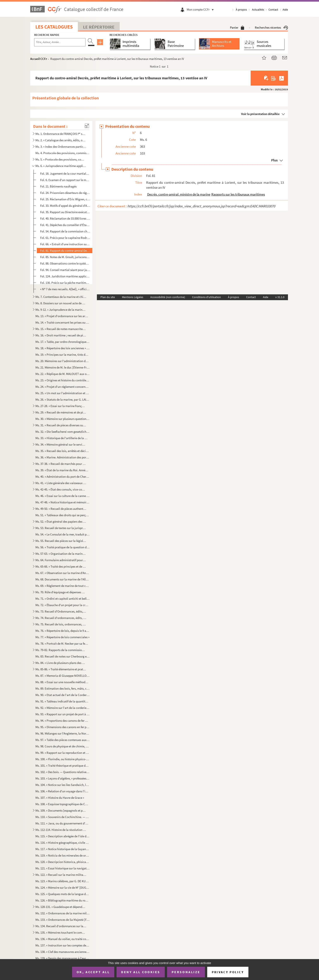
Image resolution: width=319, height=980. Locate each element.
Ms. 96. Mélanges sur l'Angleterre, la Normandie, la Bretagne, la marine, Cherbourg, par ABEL (63, 733)
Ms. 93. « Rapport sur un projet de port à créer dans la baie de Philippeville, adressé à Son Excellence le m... (63, 714)
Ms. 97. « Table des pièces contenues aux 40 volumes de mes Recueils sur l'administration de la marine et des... (63, 740)
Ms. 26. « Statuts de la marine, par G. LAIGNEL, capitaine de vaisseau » (63, 399)
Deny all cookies (141, 972)
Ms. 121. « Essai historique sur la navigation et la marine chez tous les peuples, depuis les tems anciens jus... (63, 868)
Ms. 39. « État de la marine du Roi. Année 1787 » (63, 470)
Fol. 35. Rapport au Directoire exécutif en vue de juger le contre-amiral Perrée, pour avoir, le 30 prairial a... (65, 212)
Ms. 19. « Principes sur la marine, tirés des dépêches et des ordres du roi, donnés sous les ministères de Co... (63, 355)
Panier (237, 27)
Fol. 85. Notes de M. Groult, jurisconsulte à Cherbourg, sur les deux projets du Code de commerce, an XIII (65, 257)
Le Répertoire (99, 27)
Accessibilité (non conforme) (168, 297)
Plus (274, 160)
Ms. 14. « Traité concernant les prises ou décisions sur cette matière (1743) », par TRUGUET (63, 322)
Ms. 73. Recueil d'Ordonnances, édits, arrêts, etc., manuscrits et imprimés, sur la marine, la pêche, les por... (61, 611)
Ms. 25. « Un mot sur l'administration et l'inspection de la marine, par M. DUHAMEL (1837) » (63, 393)
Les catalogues (54, 27)
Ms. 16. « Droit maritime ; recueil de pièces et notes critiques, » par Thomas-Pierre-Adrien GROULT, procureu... (61, 335)
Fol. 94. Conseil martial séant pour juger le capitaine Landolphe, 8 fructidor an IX (65, 270)
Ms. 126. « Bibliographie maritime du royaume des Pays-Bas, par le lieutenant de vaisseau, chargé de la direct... (63, 900)
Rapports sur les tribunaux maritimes (238, 194)
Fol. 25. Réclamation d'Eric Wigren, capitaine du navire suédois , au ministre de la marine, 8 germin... (65, 199)
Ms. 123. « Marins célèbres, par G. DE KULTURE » (63, 881)
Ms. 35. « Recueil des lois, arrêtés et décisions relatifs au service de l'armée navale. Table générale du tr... (63, 451)
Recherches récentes (271, 27)
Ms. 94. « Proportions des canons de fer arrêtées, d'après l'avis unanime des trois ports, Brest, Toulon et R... (63, 721)
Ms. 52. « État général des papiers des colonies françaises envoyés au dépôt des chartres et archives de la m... (61, 521)
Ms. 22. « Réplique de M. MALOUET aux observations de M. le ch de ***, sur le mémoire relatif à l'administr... (63, 374)
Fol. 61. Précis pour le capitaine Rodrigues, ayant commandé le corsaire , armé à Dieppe (65, 238)
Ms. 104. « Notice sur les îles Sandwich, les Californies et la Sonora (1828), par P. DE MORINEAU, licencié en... (63, 785)
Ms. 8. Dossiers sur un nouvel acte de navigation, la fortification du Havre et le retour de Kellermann (61, 303)
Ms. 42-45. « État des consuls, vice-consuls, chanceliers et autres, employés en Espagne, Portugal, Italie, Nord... (61, 489)
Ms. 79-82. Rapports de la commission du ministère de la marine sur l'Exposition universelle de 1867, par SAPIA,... (61, 650)
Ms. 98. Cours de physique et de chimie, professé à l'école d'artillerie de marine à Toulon (63, 746)
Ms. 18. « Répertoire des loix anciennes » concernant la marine (63, 348)
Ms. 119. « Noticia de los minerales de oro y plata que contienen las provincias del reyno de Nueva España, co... (63, 855)
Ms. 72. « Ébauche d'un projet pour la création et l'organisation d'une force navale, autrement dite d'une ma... (63, 605)
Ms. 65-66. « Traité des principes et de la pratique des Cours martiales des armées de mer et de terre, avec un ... (61, 566)
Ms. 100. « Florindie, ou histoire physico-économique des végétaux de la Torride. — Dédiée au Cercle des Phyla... (63, 759)
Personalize (186, 972)
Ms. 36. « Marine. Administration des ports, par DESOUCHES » (63, 457)
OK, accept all (93, 972)
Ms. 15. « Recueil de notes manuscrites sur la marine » (61, 329)
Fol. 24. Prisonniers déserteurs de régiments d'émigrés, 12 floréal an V (65, 193)
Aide (285, 10)
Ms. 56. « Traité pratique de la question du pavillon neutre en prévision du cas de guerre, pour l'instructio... (63, 547)
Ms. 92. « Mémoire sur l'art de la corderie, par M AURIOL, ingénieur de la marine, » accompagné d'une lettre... (63, 708)
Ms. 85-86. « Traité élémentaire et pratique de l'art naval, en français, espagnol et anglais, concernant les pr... (61, 669)
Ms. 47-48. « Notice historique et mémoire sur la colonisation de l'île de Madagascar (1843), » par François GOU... (63, 502)
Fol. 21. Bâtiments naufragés (58, 186)
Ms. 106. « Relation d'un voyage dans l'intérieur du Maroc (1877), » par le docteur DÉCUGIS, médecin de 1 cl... (63, 791)
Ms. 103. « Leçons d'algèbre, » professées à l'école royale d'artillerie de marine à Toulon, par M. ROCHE (63, 778)
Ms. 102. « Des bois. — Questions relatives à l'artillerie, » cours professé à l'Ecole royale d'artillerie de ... (63, 772)
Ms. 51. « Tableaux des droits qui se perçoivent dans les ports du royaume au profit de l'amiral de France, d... (63, 515)
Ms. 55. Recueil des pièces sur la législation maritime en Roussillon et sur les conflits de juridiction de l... (61, 541)
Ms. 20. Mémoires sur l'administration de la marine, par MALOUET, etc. (63, 361)
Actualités (258, 10)
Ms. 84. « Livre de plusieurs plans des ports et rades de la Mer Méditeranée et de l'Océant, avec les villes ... (61, 663)
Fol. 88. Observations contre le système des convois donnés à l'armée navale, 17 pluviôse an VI (65, 263)
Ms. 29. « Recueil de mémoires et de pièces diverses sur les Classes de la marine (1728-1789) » (61, 412)
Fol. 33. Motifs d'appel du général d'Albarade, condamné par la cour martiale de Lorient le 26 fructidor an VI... (65, 206)
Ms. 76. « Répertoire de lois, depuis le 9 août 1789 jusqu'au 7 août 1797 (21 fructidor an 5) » (63, 631)
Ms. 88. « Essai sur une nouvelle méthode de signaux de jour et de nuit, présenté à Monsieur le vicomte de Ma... (63, 682)
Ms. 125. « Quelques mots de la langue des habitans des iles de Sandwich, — (63, 894)
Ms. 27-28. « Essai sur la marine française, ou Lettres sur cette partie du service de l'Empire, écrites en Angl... (61, 406)
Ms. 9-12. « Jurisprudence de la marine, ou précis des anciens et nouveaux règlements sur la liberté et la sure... (61, 310)
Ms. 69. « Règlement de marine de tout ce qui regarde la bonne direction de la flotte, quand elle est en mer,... (63, 586)
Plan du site (108, 297)
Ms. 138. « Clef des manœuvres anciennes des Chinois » (63, 952)
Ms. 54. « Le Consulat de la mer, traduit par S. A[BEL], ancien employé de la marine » (63, 534)
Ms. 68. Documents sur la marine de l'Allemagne (63, 579)
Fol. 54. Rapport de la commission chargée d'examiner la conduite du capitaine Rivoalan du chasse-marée (65, 231)
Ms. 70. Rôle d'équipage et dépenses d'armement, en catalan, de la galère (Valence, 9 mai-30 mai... (61, 592)
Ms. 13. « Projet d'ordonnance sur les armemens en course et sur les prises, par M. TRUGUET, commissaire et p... (63, 316)
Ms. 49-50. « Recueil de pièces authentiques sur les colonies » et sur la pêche (61, 509)
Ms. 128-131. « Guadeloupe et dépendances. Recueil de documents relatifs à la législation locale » (61, 907)
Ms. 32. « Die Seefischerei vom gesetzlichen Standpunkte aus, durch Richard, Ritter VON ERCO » (63, 432)
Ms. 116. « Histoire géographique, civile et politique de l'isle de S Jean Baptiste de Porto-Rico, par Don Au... (63, 843)
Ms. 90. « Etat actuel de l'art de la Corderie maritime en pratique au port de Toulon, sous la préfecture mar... (63, 695)
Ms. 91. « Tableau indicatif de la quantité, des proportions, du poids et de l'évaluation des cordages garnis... (63, 701)
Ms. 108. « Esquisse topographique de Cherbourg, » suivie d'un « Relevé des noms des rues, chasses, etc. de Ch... (63, 804)
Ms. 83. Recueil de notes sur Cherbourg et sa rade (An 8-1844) (63, 656)
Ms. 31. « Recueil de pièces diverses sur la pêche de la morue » (61, 425)
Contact (273, 10)
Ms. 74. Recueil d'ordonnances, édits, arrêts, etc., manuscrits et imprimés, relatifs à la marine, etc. (61, 618)
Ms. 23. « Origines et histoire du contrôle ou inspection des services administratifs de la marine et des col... (63, 380)
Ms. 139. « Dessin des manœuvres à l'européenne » (63, 958)
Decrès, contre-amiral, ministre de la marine (179, 194)
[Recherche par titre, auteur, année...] (60, 42)
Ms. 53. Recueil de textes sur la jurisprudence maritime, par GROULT (61, 528)
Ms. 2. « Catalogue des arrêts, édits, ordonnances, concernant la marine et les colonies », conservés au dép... (61, 140)
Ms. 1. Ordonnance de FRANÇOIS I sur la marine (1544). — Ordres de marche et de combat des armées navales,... (61, 134)
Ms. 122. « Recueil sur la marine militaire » (61, 875)
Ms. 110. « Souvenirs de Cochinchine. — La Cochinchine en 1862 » (63, 817)
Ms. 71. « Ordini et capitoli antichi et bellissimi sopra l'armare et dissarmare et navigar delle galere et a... (63, 599)
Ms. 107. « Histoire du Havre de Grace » (60, 798)
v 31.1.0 (280, 297)
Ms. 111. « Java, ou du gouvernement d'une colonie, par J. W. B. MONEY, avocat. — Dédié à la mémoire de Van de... (63, 823)
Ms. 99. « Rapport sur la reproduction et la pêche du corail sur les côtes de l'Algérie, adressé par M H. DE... (63, 753)
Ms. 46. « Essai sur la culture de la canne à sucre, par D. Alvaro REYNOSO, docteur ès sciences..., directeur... (63, 496)
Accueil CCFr (39, 59)
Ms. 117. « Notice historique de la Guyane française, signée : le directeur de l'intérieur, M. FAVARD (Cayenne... (63, 849)
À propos (241, 10)
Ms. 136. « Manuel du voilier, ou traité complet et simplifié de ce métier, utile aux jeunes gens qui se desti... (63, 939)
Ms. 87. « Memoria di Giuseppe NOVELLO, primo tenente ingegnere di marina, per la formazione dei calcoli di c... (63, 676)
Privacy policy (228, 972)
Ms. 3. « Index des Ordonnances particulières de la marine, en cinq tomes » (61, 147)
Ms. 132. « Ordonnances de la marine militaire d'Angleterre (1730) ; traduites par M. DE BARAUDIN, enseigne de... (63, 913)
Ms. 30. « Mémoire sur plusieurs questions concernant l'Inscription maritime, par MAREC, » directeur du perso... (63, 419)
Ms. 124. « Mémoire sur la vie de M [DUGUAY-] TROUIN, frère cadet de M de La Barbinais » (63, 888)
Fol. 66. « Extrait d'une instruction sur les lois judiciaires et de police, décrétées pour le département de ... (65, 244)
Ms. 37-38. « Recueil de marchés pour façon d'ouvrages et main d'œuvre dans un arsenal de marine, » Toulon (61, 464)
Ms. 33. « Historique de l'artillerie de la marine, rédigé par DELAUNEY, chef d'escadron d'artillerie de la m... (63, 438)
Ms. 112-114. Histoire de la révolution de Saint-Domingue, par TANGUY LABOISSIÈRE (61, 830)
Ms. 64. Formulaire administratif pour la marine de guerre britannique (61, 560)
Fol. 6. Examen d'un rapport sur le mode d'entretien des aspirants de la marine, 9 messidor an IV (65, 180)
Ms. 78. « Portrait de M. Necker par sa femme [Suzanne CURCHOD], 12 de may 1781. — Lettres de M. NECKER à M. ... (63, 643)
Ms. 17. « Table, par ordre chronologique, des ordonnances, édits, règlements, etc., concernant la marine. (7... (63, 342)
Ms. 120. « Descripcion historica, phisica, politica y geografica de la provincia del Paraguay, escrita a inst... (63, 862)
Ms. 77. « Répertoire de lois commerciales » (62, 637)
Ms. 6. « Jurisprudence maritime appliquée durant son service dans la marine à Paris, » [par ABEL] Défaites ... (61, 166)
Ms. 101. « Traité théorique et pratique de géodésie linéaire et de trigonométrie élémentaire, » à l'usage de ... (63, 766)
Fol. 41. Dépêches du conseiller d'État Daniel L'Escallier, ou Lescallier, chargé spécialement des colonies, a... (65, 225)
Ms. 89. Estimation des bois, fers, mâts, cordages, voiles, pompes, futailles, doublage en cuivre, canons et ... (63, 688)
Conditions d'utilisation (206, 297)
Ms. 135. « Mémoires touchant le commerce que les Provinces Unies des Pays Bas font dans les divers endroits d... (61, 932)
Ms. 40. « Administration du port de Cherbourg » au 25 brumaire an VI (63, 477)
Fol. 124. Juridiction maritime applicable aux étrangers (65, 276)
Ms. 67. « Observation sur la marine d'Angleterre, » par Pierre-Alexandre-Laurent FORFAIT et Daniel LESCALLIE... (63, 573)
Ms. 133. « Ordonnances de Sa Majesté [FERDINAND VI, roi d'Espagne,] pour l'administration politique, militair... (63, 920)
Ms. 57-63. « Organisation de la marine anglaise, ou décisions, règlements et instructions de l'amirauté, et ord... (61, 554)
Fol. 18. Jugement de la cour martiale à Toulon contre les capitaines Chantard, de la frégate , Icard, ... (65, 173)
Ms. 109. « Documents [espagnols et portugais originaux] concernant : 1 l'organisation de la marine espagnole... (61, 810)
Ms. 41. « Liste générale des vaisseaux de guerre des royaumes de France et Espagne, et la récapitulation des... (61, 483)
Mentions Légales (133, 297)
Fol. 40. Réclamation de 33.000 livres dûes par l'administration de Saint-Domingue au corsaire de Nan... (65, 218)
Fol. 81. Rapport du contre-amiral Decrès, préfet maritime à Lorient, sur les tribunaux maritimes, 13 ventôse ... (65, 251)
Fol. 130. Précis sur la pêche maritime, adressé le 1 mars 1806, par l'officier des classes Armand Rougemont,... (65, 283)
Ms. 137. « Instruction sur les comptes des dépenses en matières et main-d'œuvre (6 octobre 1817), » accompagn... (63, 945)
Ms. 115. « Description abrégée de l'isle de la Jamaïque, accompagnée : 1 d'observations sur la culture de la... (63, 836)
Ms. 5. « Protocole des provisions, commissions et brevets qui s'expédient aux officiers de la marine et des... (61, 159)
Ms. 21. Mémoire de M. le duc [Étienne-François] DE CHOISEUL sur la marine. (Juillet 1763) (63, 367)
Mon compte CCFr (201, 9)
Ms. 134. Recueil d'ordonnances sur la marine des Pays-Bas (61, 926)
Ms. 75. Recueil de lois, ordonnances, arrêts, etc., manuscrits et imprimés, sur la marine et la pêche (61, 624)
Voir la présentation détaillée (260, 114)
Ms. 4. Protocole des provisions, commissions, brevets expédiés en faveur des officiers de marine (63, 153)
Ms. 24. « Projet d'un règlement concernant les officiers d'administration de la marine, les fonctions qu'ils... (63, 387)
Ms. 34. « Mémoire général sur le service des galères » (61, 444)
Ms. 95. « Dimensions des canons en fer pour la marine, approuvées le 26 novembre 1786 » (63, 727)
